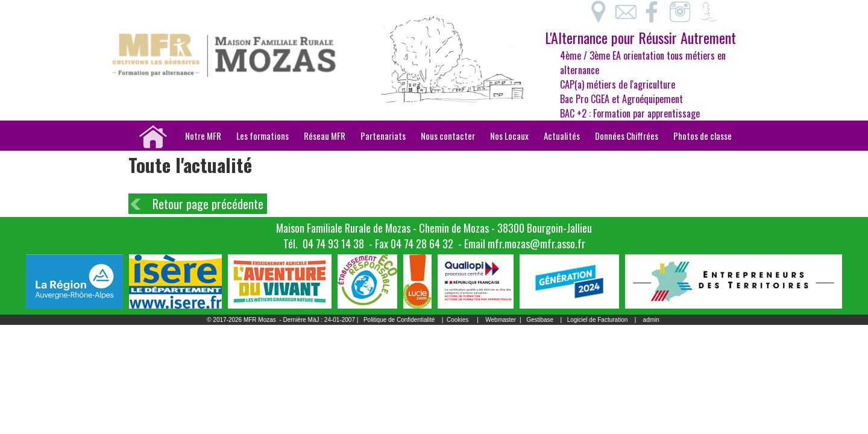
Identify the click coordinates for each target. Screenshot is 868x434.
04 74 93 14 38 (333, 244)
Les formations (263, 136)
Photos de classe (703, 136)
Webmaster (501, 320)
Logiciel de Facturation (598, 320)
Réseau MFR (325, 136)
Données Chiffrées (627, 136)
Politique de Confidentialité (399, 320)
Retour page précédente (208, 204)
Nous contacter (448, 136)
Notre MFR (203, 136)
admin (651, 320)
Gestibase (540, 320)
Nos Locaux (509, 136)
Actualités (562, 136)
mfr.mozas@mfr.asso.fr (536, 244)
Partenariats (383, 136)
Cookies (458, 320)
